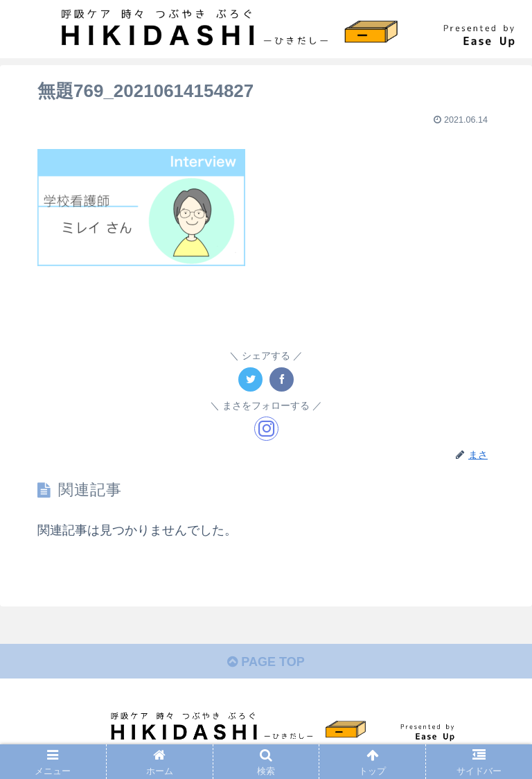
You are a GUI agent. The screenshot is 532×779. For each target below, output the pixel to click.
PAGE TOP (266, 662)
